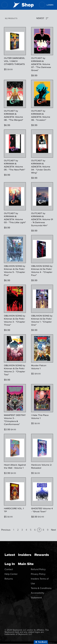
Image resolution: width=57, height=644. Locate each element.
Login (50, 5)
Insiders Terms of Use (40, 581)
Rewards (42, 555)
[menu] (5, 5)
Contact (9, 569)
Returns (9, 579)
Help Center (11, 574)
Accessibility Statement (38, 595)
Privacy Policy (38, 574)
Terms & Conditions (41, 588)
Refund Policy (38, 569)
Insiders (25, 555)
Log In (10, 564)
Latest (10, 555)
